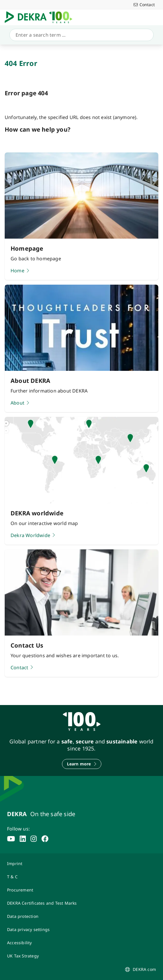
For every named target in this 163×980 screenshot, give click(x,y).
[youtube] (11, 839)
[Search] (80, 35)
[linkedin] (23, 839)
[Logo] (41, 17)
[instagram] (34, 839)
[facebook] (45, 839)
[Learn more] (82, 764)
